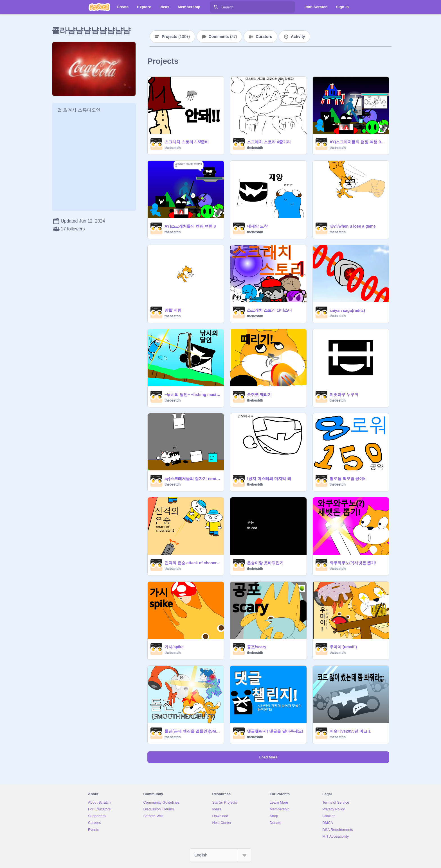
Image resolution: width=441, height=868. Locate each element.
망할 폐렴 (173, 310)
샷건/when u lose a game (353, 226)
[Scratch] (99, 7)
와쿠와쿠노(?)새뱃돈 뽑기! (353, 563)
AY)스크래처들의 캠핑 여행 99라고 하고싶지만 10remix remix (358, 142)
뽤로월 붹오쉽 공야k (348, 479)
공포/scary (256, 647)
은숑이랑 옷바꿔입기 (265, 563)
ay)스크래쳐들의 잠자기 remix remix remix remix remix (193, 479)
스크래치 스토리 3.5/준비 (187, 142)
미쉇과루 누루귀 (344, 395)
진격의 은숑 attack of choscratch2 (193, 563)
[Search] (216, 7)
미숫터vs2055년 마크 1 (350, 731)
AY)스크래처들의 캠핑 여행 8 (190, 226)
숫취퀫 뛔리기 (259, 395)
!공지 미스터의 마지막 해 (269, 479)
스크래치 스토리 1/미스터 (269, 310)
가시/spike (174, 647)
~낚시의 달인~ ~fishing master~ (193, 395)
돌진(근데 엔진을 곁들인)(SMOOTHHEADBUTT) (193, 731)
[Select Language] (220, 855)
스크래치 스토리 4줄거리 (269, 142)
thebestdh (173, 148)
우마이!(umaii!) (343, 647)
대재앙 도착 (257, 226)
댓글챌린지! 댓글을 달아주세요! (275, 731)
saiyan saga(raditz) (347, 311)
